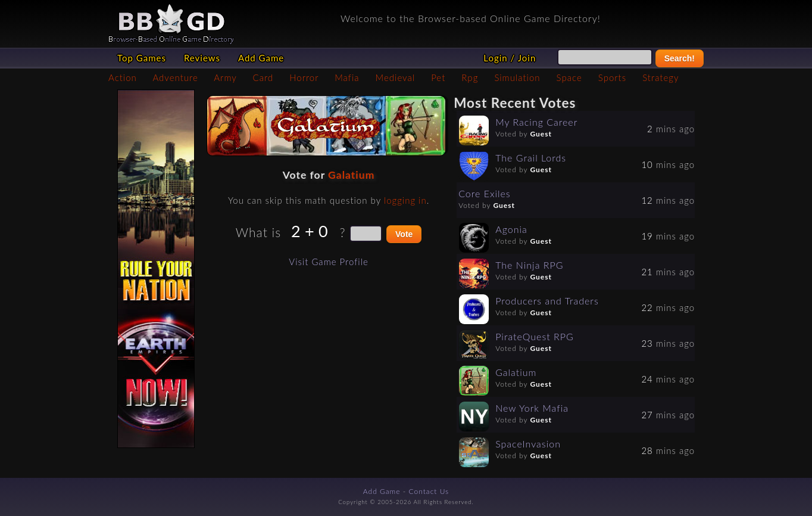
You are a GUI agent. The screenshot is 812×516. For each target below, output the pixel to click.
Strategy (660, 77)
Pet (438, 77)
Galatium (351, 175)
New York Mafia (532, 408)
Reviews (202, 58)
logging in (405, 200)
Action (123, 77)
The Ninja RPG (529, 265)
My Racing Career (536, 122)
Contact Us (429, 491)
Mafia (347, 77)
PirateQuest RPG (535, 336)
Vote (404, 234)
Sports (612, 77)
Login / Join (510, 58)
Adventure (175, 77)
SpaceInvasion (528, 444)
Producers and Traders (547, 301)
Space (569, 77)
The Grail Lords (531, 158)
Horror (304, 77)
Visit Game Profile (328, 262)
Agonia (511, 229)
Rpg (470, 77)
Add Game (261, 58)
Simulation (517, 77)
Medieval (395, 77)
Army (225, 77)
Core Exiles (485, 193)
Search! (680, 58)
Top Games (142, 58)
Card (263, 77)
